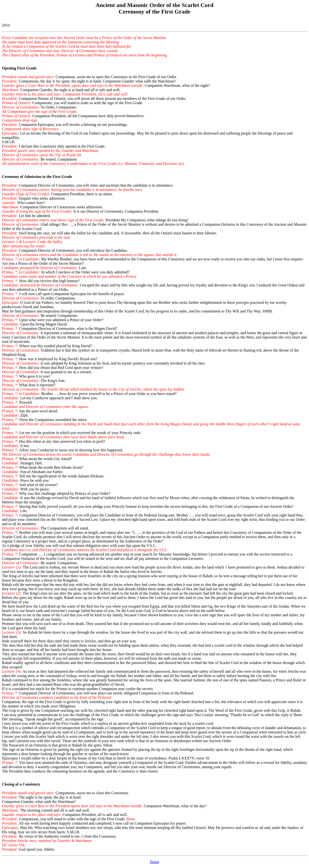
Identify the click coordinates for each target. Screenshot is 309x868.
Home (154, 862)
